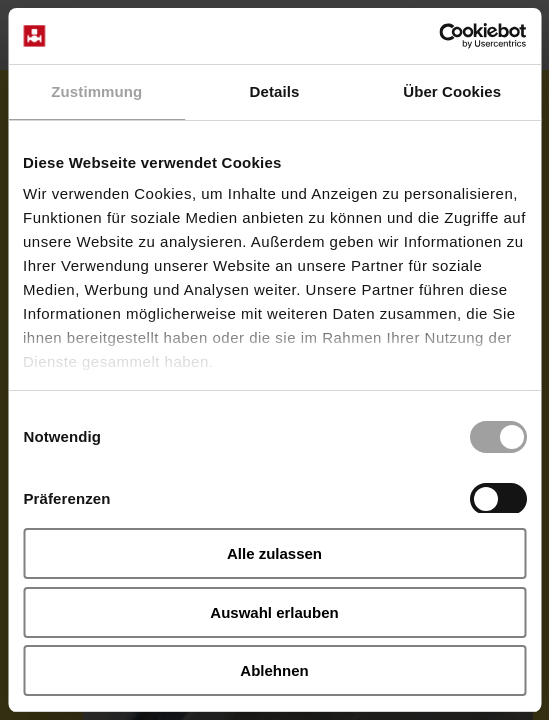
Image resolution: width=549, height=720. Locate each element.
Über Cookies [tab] (452, 91)
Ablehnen (274, 670)
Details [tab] (275, 91)
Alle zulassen (274, 553)
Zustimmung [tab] (96, 91)
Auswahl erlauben (274, 612)
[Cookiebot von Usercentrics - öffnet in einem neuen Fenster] (438, 36)
